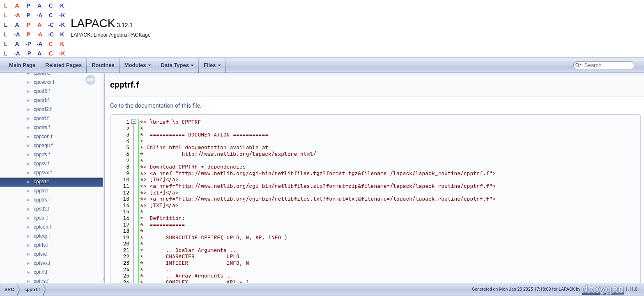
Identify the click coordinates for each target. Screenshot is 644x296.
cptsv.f (41, 254)
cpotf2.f (42, 91)
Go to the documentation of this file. (156, 106)
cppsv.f (41, 164)
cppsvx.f (43, 173)
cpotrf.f (41, 100)
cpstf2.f (42, 209)
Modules (138, 65)
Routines (103, 65)
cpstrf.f (41, 218)
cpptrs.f (42, 200)
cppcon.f (43, 136)
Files (212, 65)
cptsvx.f (42, 263)
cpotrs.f (42, 127)
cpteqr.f (42, 236)
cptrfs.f (41, 245)
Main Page (22, 65)
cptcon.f (42, 227)
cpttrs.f (41, 281)
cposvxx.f (44, 82)
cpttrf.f (40, 272)
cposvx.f (43, 73)
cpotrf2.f (43, 109)
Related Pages (63, 65)
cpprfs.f (42, 155)
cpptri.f (41, 191)
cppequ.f (43, 146)
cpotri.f (41, 118)
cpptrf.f (41, 182)
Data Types (177, 65)
